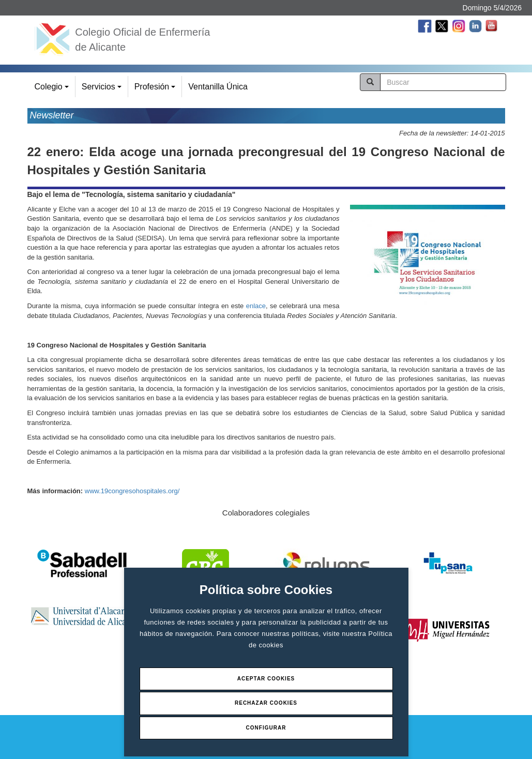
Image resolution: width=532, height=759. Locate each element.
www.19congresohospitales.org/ (132, 491)
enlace (256, 306)
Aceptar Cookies (266, 679)
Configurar (266, 728)
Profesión (156, 90)
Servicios (103, 90)
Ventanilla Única (218, 87)
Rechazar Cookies (266, 703)
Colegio (53, 90)
